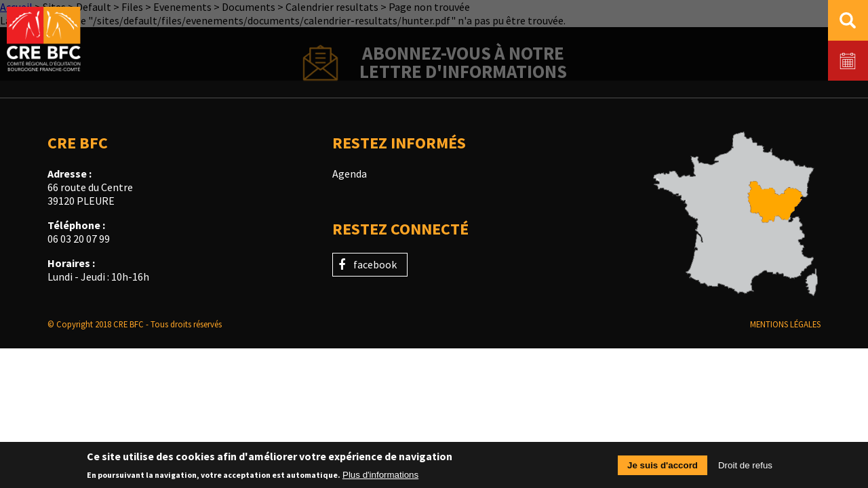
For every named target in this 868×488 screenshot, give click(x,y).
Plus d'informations (380, 479)
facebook (375, 264)
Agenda (350, 174)
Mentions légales (785, 324)
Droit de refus (745, 469)
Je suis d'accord (663, 469)
